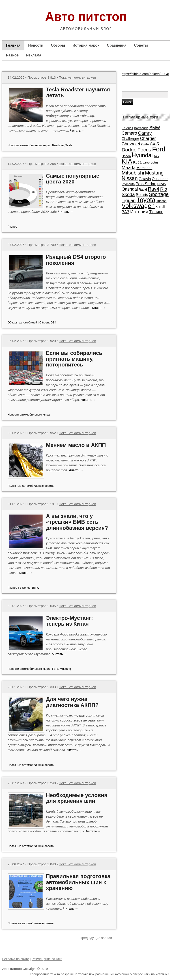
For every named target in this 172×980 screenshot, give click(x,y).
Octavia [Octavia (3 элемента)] (145, 179)
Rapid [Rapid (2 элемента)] (143, 190)
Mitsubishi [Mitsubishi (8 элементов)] (133, 173)
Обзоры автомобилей (22, 322)
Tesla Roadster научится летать (78, 92)
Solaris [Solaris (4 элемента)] (142, 195)
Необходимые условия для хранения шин (77, 798)
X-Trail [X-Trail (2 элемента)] (160, 207)
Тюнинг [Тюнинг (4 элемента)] (156, 212)
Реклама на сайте (16, 959)
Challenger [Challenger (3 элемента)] (130, 139)
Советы (141, 45)
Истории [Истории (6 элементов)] (139, 212)
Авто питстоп (86, 17)
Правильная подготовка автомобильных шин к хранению (78, 882)
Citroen (44, 322)
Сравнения (117, 45)
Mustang (65, 669)
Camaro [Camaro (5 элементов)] (129, 133)
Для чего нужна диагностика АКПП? (72, 702)
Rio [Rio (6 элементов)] (164, 189)
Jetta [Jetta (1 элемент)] (156, 156)
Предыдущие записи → (98, 938)
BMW (36, 588)
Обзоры (58, 45)
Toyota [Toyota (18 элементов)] (146, 200)
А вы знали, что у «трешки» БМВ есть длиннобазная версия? (77, 522)
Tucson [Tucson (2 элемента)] (161, 201)
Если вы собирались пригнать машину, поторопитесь (74, 359)
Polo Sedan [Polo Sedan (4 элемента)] (146, 184)
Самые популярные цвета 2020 (73, 179)
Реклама (34, 55)
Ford (55, 669)
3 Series (25, 588)
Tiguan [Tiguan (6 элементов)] (129, 200)
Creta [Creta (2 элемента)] (145, 144)
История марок (86, 45)
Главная (13, 45)
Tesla (69, 145)
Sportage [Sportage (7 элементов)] (159, 194)
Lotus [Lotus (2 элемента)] (155, 162)
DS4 (54, 322)
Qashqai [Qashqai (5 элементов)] (130, 189)
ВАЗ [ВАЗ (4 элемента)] (125, 212)
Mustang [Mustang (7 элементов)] (154, 173)
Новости (36, 45)
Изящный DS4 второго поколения (76, 260)
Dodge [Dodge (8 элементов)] (129, 150)
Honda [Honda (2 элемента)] (126, 156)
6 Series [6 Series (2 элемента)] (127, 128)
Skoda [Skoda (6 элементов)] (128, 194)
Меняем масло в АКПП (76, 445)
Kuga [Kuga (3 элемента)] (137, 162)
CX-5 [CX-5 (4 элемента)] (154, 144)
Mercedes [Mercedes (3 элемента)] (144, 168)
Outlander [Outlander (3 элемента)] (160, 179)
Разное (12, 55)
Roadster (58, 145)
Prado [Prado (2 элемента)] (161, 184)
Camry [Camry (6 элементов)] (145, 133)
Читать (77, 130)
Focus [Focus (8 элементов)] (144, 150)
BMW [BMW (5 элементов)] (155, 128)
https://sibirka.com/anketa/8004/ (145, 74)
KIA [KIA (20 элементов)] (127, 161)
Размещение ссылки (47, 959)
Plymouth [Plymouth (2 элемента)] (128, 184)
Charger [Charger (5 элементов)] (148, 138)
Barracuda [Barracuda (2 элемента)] (141, 128)
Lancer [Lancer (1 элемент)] (146, 163)
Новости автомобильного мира (29, 145)
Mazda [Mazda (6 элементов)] (129, 167)
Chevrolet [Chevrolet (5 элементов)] (131, 144)
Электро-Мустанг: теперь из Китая (69, 621)
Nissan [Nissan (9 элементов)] (130, 178)
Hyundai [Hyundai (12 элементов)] (142, 155)
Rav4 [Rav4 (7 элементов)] (153, 189)
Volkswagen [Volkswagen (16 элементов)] (138, 206)
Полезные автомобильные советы (31, 486)
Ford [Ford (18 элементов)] (159, 149)
